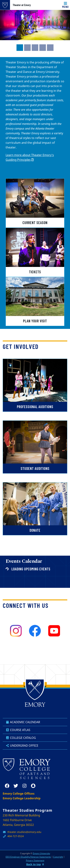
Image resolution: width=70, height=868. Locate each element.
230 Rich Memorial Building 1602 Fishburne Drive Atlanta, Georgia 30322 (21, 820)
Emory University (41, 853)
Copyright (58, 857)
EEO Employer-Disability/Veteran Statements (28, 857)
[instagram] (16, 631)
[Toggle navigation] (65, 5)
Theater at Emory (22, 5)
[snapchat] (33, 786)
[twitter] (16, 786)
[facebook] (35, 631)
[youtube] (54, 631)
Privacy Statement (35, 860)
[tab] (20, 48)
